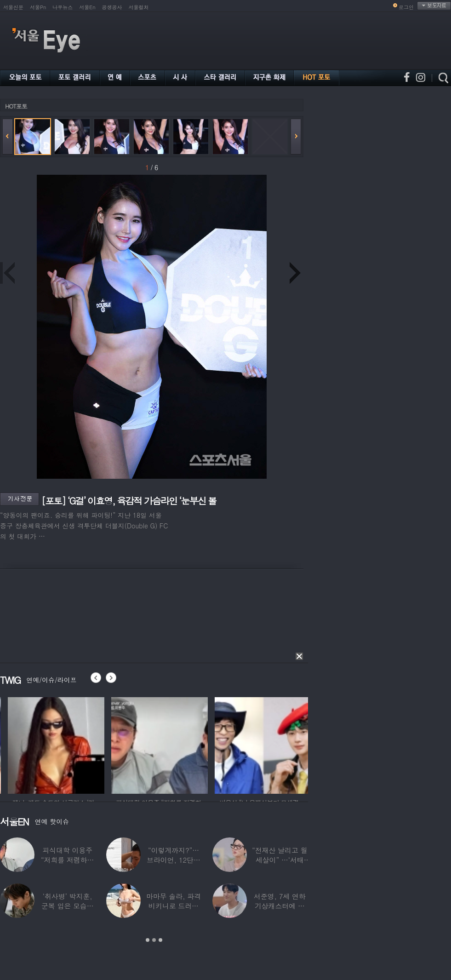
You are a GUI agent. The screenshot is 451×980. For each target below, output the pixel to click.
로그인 (406, 7)
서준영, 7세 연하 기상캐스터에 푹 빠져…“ (280, 906)
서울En (87, 7)
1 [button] (148, 940)
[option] (98, 744)
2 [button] (154, 940)
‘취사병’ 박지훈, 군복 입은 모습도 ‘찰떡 (68, 906)
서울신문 (13, 7)
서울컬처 (139, 7)
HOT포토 (16, 106)
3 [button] (160, 940)
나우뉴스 (63, 7)
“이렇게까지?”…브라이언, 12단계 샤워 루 (174, 860)
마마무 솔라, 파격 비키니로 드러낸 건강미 (174, 906)
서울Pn (38, 7)
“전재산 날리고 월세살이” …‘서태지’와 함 (280, 860)
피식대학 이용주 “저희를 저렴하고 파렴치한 (68, 860)
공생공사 (112, 7)
